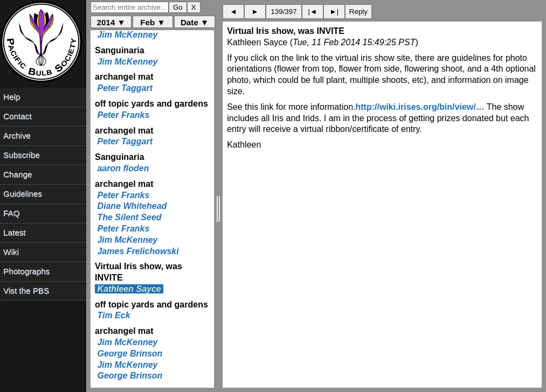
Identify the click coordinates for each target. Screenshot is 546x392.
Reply (358, 12)
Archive (17, 135)
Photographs (26, 271)
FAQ (11, 213)
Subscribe (22, 155)
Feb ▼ (153, 22)
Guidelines (23, 194)
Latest (14, 232)
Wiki (11, 252)
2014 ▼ (111, 22)
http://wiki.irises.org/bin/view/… (420, 107)
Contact (17, 116)
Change (18, 174)
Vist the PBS (26, 290)
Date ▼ (195, 22)
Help (12, 97)
